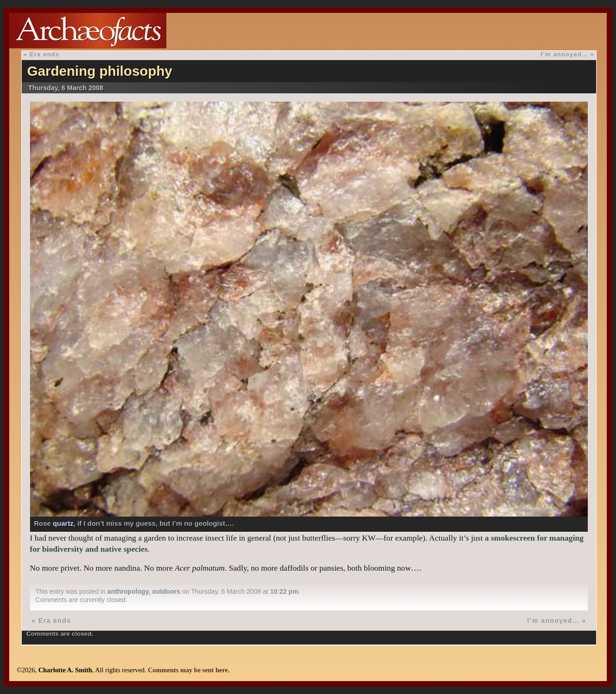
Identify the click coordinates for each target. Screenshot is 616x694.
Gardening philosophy (100, 71)
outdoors (166, 591)
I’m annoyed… (564, 54)
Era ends (44, 54)
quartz (63, 523)
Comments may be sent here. (189, 670)
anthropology (128, 591)
